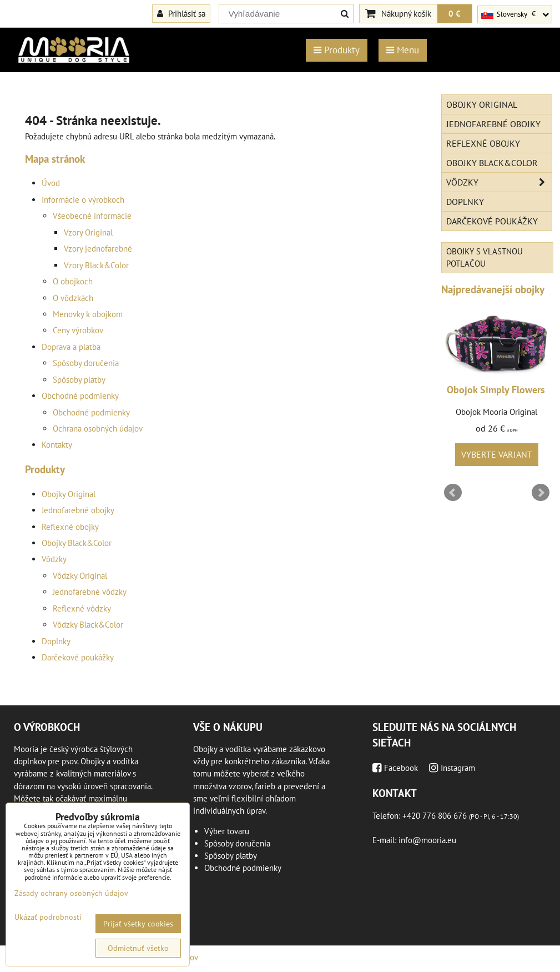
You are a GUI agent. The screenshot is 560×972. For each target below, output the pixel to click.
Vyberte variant (497, 454)
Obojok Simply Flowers (496, 390)
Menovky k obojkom (88, 314)
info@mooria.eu (427, 840)
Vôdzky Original (80, 576)
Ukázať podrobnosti (48, 917)
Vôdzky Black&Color (88, 625)
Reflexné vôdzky (82, 608)
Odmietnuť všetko (138, 948)
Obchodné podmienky (80, 396)
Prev (453, 493)
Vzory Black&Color (96, 265)
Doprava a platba (71, 347)
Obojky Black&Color (77, 543)
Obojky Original (69, 494)
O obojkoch (73, 281)
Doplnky (56, 641)
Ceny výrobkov (78, 330)
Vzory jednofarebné (98, 249)
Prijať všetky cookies (138, 924)
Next (541, 493)
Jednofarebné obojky (78, 510)
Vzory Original (88, 232)
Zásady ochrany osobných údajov (71, 893)
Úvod (51, 183)
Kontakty (57, 445)
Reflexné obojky (70, 527)
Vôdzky (54, 559)
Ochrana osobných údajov (98, 429)
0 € (455, 13)
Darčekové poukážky (78, 657)
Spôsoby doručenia (86, 363)
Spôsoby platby (79, 380)
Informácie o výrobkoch (83, 200)
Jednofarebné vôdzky (90, 592)
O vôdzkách (73, 298)
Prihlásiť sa (181, 13)
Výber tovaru (227, 831)
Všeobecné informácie (92, 216)
